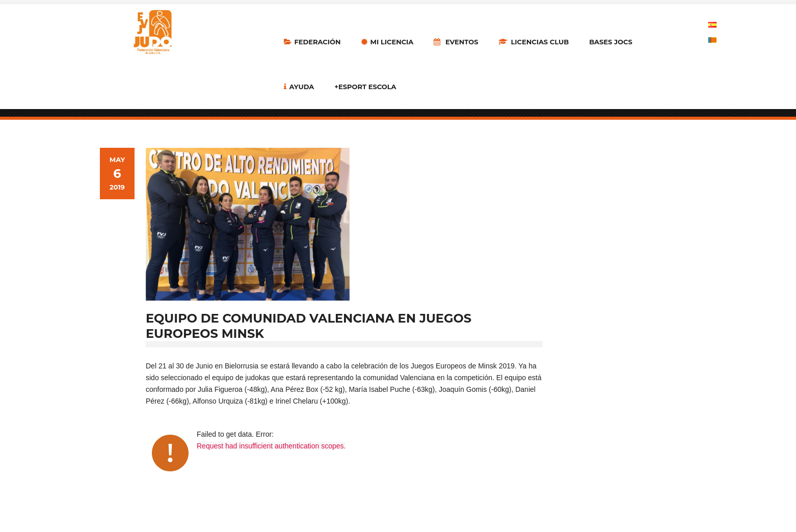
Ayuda (299, 87)
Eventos (456, 42)
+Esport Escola (365, 87)
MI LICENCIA (388, 42)
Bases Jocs (611, 42)
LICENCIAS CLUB (534, 42)
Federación (312, 42)
